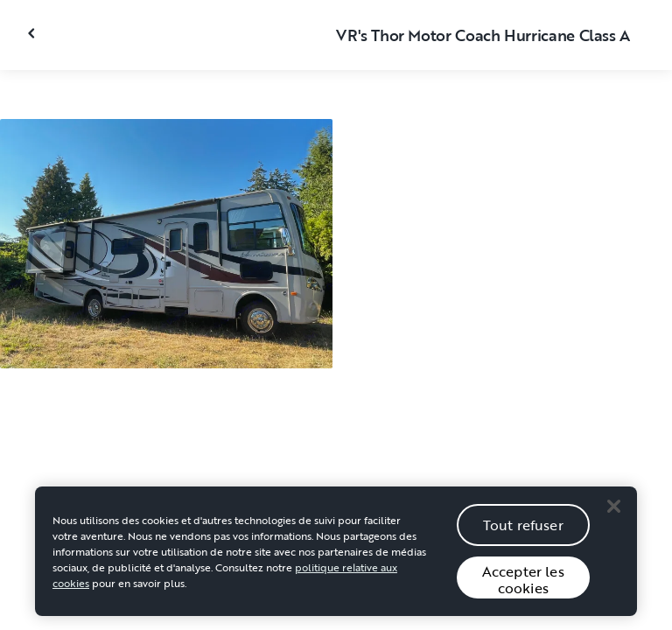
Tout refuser (523, 530)
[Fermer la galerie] (33, 33)
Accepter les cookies (523, 585)
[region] (336, 556)
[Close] (613, 511)
